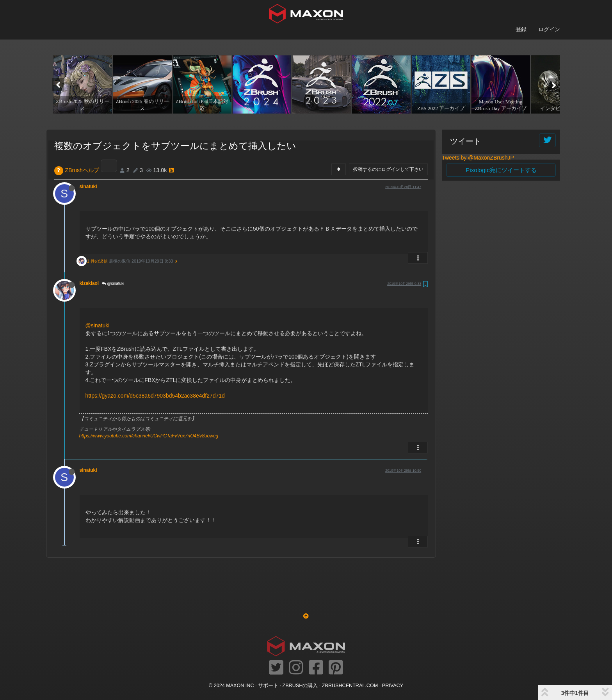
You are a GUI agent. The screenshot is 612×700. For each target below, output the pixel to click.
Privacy (393, 686)
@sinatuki (113, 283)
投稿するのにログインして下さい (388, 169)
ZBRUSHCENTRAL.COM (350, 686)
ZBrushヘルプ (82, 170)
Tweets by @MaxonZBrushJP (478, 158)
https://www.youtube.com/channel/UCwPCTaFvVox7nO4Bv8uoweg (149, 436)
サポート (268, 686)
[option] (82, 84)
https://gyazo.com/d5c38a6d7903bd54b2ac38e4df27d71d (155, 396)
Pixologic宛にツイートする (501, 170)
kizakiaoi (89, 283)
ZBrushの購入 (300, 686)
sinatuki (88, 187)
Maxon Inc (240, 686)
